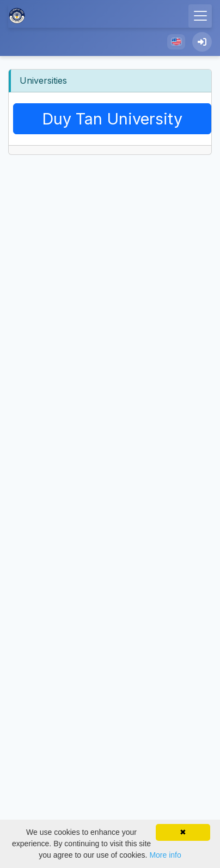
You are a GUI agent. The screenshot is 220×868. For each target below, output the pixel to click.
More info (165, 855)
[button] (176, 42)
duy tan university (112, 119)
